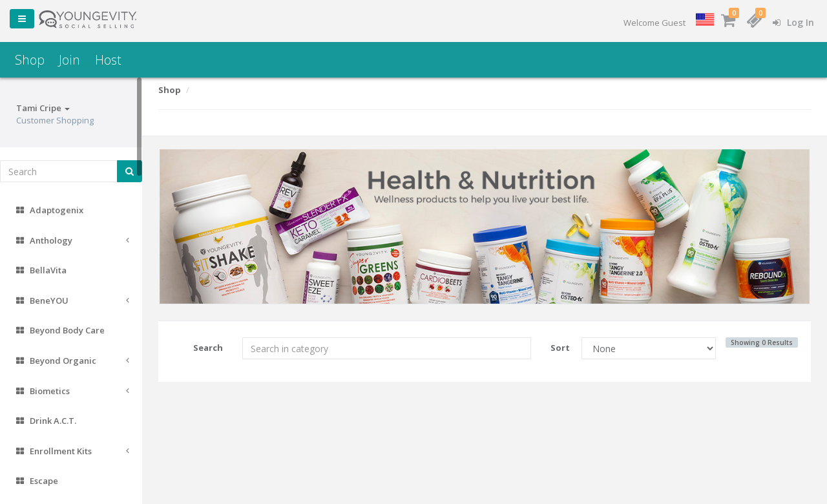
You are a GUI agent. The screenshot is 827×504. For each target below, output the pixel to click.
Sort (560, 348)
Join (69, 60)
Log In (793, 22)
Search (208, 348)
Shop (30, 60)
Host (108, 60)
